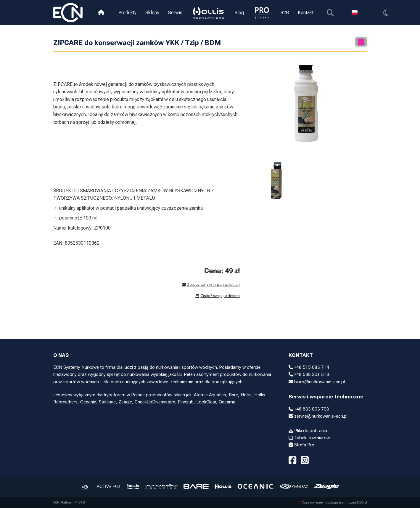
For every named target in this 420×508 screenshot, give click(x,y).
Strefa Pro (301, 445)
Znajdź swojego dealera (218, 296)
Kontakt (305, 13)
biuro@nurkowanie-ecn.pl (317, 382)
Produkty (127, 13)
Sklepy (152, 13)
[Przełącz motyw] (386, 13)
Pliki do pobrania (308, 431)
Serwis (175, 13)
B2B (284, 13)
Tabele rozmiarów (309, 438)
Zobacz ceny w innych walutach (211, 285)
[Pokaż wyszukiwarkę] (330, 13)
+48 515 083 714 (309, 367)
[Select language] (357, 13)
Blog (239, 13)
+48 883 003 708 (309, 409)
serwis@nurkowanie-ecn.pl (318, 416)
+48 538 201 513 (309, 374)
